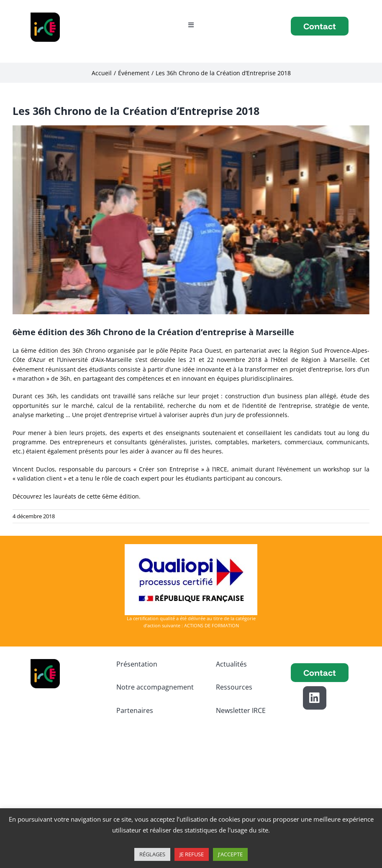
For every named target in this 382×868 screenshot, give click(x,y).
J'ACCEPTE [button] (230, 854)
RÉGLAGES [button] (152, 854)
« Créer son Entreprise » (169, 469)
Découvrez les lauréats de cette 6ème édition (76, 496)
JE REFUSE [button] (192, 854)
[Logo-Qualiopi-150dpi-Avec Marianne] (191, 547)
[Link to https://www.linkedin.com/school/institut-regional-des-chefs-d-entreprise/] (315, 698)
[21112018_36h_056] (191, 220)
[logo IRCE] (45, 15)
